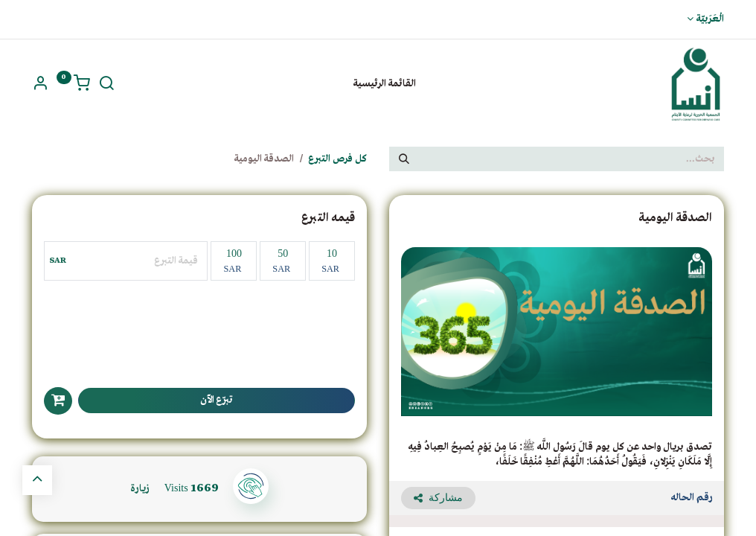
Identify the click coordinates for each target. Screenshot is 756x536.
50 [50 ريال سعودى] (281, 261)
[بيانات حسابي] (40, 86)
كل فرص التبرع (338, 159)
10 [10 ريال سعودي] (330, 261)
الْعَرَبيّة (710, 19)
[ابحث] (106, 86)
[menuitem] (385, 84)
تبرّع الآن (217, 400)
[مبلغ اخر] (138, 261)
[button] (58, 401)
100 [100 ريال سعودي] (232, 261)
